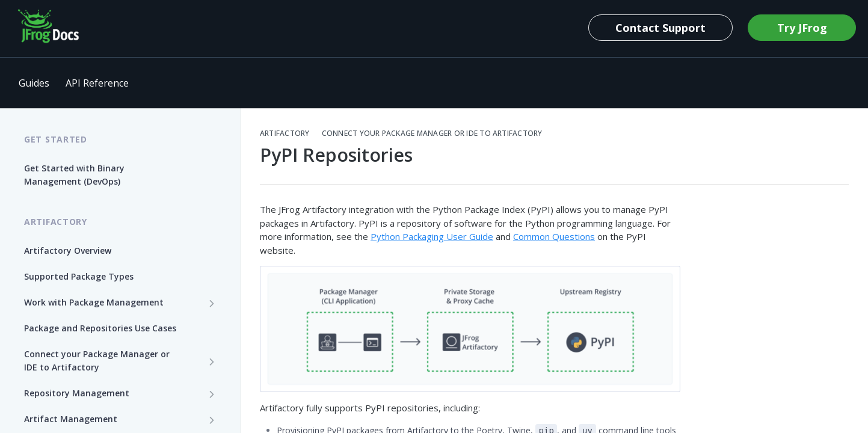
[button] (470, 329)
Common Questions (554, 236)
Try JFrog (802, 28)
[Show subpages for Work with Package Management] (212, 303)
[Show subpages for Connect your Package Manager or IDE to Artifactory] (212, 361)
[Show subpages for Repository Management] (212, 394)
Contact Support (660, 28)
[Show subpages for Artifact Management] (212, 420)
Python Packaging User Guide (432, 236)
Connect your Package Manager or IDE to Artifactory (432, 134)
